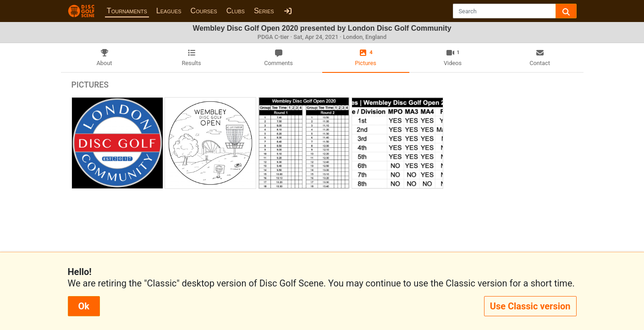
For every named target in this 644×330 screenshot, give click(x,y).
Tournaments (127, 11)
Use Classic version (530, 306)
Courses (204, 11)
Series (264, 11)
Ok (84, 306)
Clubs (236, 11)
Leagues (169, 11)
